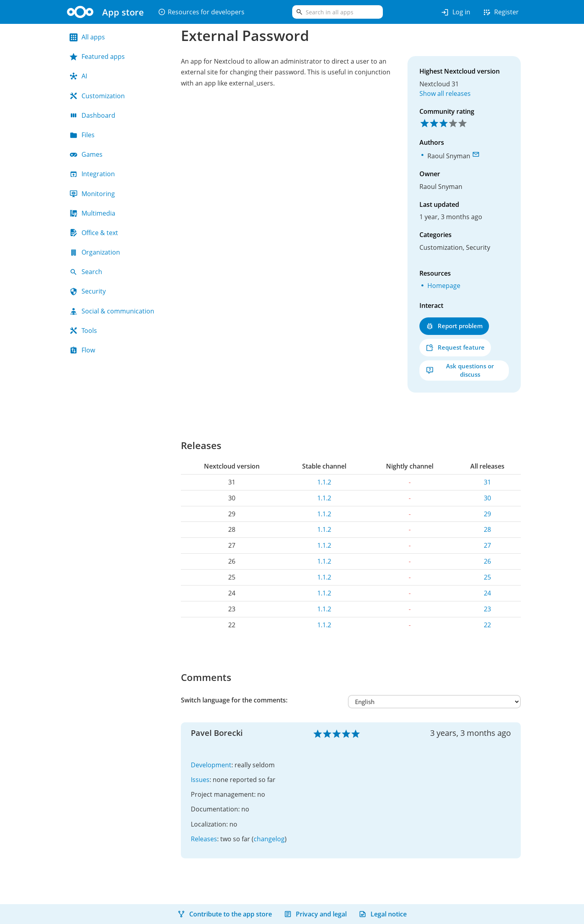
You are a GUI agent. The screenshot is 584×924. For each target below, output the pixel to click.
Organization (95, 252)
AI (78, 76)
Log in (455, 12)
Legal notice (383, 914)
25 (487, 577)
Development (211, 765)
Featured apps (97, 56)
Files (82, 135)
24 (487, 593)
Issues (200, 780)
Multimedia (92, 213)
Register (501, 12)
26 (487, 561)
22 (487, 625)
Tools (83, 331)
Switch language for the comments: (234, 700)
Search (86, 272)
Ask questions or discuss (460, 370)
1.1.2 (324, 482)
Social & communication (112, 311)
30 (487, 498)
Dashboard (92, 115)
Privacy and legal (315, 914)
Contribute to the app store (225, 914)
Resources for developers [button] (201, 12)
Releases (204, 839)
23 (487, 609)
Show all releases (445, 93)
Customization (97, 96)
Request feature (455, 347)
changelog (269, 839)
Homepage (444, 286)
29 (487, 514)
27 (487, 545)
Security (88, 291)
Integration (92, 174)
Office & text (94, 233)
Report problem (454, 326)
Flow (82, 350)
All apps (87, 37)
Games (86, 154)
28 (487, 529)
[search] (338, 12)
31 (487, 482)
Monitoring (92, 194)
